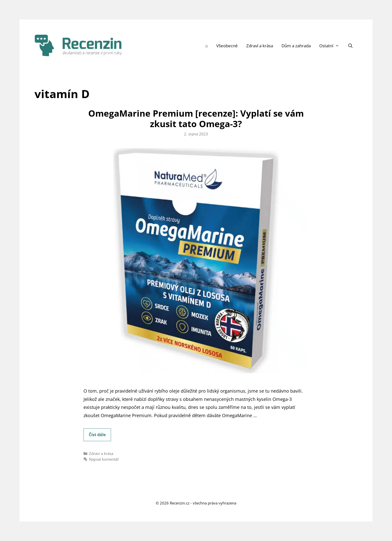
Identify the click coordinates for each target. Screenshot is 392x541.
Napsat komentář (104, 459)
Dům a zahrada (296, 46)
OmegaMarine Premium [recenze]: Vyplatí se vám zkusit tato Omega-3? (196, 118)
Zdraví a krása (260, 46)
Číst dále (100, 436)
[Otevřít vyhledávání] (350, 46)
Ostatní (331, 46)
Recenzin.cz (180, 503)
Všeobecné (227, 46)
